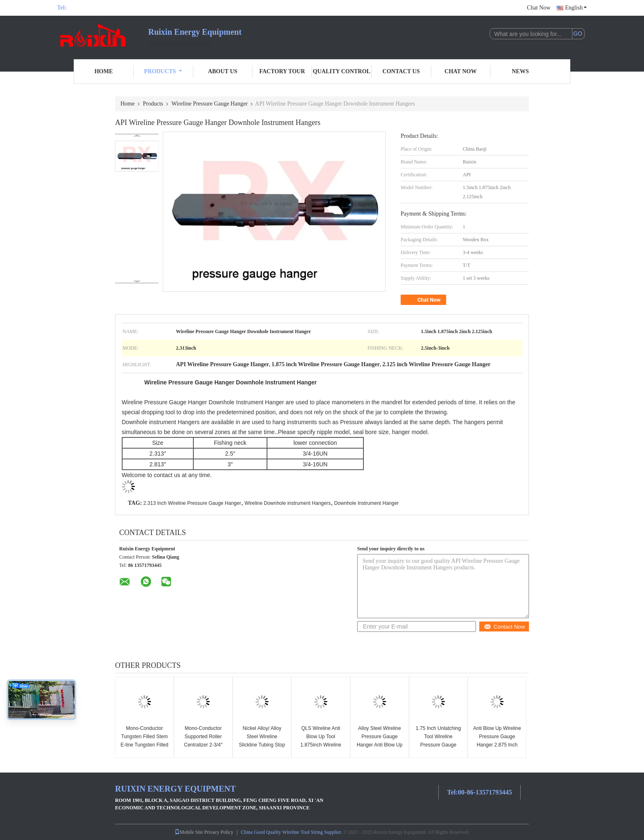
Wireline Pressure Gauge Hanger (209, 104)
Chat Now (539, 8)
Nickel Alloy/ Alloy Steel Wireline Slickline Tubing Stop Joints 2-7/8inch (262, 741)
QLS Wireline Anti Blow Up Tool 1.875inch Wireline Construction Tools (321, 741)
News (520, 71)
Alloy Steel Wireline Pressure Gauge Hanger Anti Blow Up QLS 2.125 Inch (380, 741)
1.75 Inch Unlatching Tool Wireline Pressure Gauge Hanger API (438, 741)
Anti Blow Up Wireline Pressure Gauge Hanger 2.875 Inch (497, 737)
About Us (222, 71)
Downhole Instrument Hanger (366, 503)
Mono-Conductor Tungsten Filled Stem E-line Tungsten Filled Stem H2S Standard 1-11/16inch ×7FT (144, 745)
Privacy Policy (219, 832)
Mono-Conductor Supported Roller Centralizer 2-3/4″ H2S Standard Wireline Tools (203, 745)
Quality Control (342, 71)
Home (103, 71)
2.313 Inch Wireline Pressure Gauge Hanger (192, 503)
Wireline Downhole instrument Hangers (288, 503)
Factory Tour (282, 71)
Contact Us (401, 71)
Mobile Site (189, 832)
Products (163, 71)
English (576, 8)
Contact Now (504, 627)
